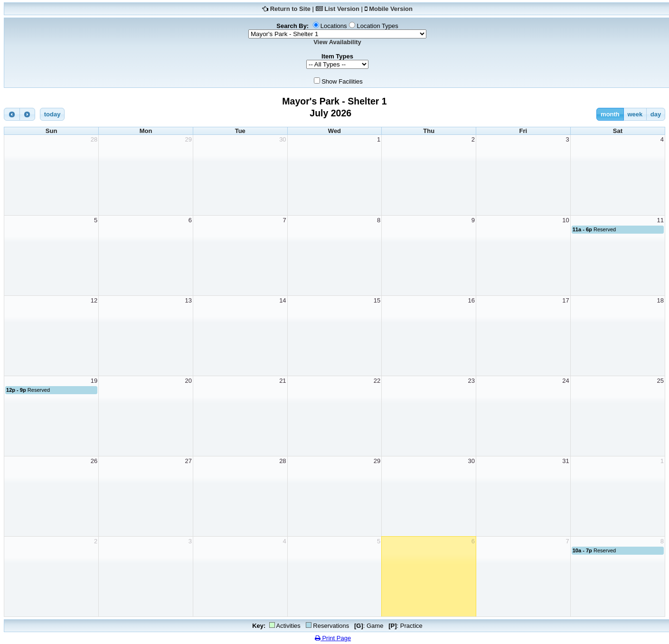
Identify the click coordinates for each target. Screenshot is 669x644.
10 (565, 220)
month (610, 114)
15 (377, 300)
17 (565, 300)
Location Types (377, 26)
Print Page (333, 638)
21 (283, 381)
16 (471, 300)
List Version (342, 9)
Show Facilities (342, 81)
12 (94, 300)
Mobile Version (391, 9)
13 (188, 300)
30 (283, 139)
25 (660, 381)
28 (94, 139)
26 (94, 461)
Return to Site (290, 9)
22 (377, 381)
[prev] (12, 114)
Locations (334, 26)
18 (660, 300)
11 (660, 220)
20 (188, 381)
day (656, 114)
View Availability (337, 42)
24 (565, 381)
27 (188, 461)
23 (471, 381)
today (52, 114)
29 (188, 139)
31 (565, 461)
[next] (28, 114)
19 (94, 381)
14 (283, 300)
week (635, 114)
